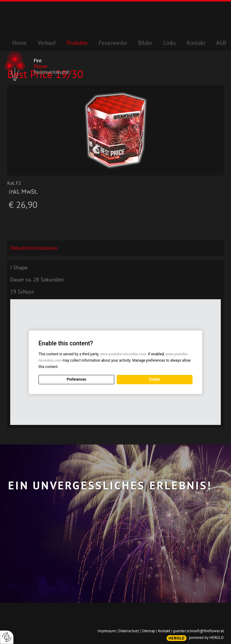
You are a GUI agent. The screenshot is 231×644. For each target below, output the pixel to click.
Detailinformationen (34, 248)
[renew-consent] (7, 637)
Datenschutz (129, 631)
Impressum (107, 631)
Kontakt (164, 631)
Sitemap (148, 631)
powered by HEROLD (206, 638)
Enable (155, 379)
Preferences (76, 379)
